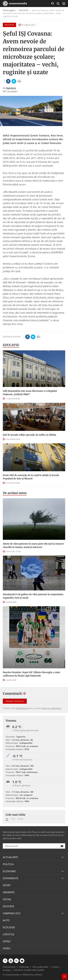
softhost (38, 975)
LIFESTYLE (9, 934)
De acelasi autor (15, 493)
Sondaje (7, 970)
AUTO (6, 920)
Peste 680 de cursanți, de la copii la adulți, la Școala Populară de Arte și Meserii (31, 477)
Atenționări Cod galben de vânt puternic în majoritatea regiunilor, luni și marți (33, 596)
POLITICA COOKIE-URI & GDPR (29, 970)
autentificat (21, 708)
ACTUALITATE (10, 857)
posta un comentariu (52, 708)
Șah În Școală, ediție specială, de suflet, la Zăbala (29, 435)
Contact (55, 967)
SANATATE (9, 892)
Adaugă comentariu (15, 701)
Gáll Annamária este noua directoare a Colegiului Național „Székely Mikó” (30, 393)
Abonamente (9, 967)
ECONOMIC (10, 871)
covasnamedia (15, 4)
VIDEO (7, 948)
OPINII (7, 941)
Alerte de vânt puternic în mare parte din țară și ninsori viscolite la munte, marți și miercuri (33, 545)
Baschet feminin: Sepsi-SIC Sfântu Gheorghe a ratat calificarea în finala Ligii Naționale (31, 674)
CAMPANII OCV (12, 913)
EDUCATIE (24, 10)
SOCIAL (7, 899)
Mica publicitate (40, 967)
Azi (7, 819)
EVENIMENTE (11, 878)
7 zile (13, 819)
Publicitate (24, 967)
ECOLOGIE (9, 927)
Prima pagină (9, 10)
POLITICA (8, 864)
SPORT (7, 885)
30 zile (20, 819)
